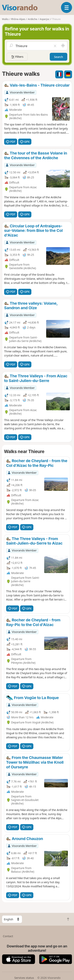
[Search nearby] (63, 46)
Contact (8, 936)
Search (59, 57)
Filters (17, 57)
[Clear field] (55, 46)
